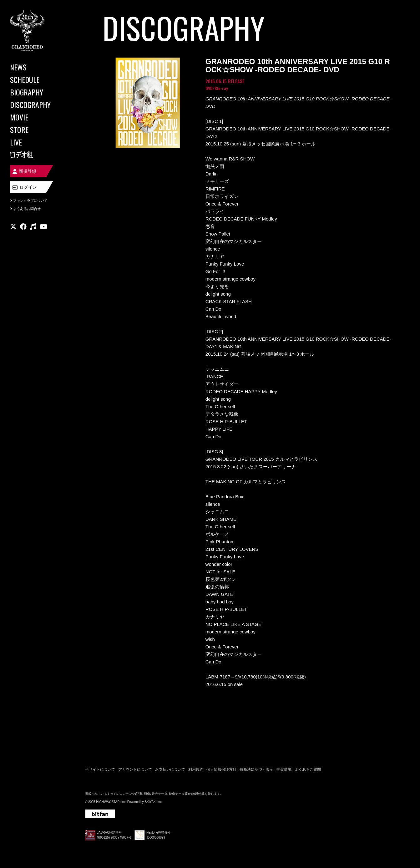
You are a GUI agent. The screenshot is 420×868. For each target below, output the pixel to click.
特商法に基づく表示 (256, 769)
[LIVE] (38, 142)
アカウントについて (135, 769)
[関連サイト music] (33, 227)
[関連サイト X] (13, 227)
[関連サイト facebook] (23, 227)
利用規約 (196, 769)
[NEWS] (38, 67)
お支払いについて (170, 769)
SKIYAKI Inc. (153, 802)
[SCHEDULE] (38, 79)
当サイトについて (100, 769)
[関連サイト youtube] (43, 227)
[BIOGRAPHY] (38, 92)
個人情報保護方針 (221, 769)
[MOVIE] (38, 117)
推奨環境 (284, 769)
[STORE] (38, 129)
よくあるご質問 (308, 769)
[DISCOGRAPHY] (38, 104)
